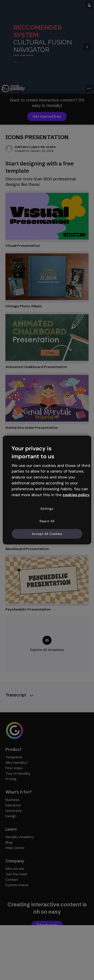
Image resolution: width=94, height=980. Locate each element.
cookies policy (76, 495)
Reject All (47, 521)
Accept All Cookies (47, 534)
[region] (47, 490)
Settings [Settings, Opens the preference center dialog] (47, 508)
